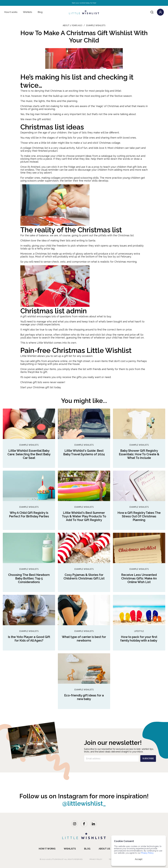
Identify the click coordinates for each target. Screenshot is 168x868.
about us (104, 849)
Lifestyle (139, 631)
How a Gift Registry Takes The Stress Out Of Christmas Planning (139, 516)
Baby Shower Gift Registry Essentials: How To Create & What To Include (139, 454)
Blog (40, 12)
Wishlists (28, 12)
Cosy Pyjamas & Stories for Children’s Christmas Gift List (84, 577)
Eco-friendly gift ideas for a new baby (84, 697)
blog (87, 849)
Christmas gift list (43, 387)
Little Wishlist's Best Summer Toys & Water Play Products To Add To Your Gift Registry (84, 516)
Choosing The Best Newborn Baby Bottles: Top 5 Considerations (29, 578)
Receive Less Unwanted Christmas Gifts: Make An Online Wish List (139, 578)
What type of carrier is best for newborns (84, 639)
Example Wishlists (29, 445)
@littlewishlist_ (84, 804)
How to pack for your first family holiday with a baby (139, 639)
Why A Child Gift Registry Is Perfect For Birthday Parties (29, 514)
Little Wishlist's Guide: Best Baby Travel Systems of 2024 (84, 452)
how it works (47, 849)
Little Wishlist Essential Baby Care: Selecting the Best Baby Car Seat (29, 454)
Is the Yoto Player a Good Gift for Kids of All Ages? (29, 639)
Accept (139, 859)
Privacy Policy (96, 859)
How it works (11, 12)
